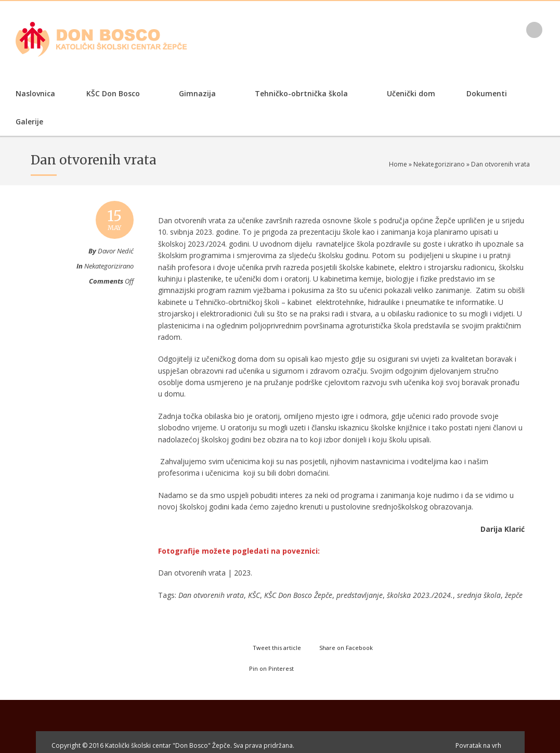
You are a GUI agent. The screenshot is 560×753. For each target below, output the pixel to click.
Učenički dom (411, 93)
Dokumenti (485, 94)
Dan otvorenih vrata (211, 595)
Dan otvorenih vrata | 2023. (205, 573)
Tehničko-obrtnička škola (300, 94)
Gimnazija (196, 94)
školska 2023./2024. (420, 595)
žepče (514, 595)
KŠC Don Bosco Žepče (298, 595)
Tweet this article (277, 648)
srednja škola (479, 595)
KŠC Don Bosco (112, 94)
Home (398, 164)
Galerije (29, 122)
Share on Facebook (346, 648)
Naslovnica (35, 93)
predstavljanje (360, 595)
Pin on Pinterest (271, 668)
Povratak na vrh (478, 745)
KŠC (254, 595)
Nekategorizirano (439, 164)
